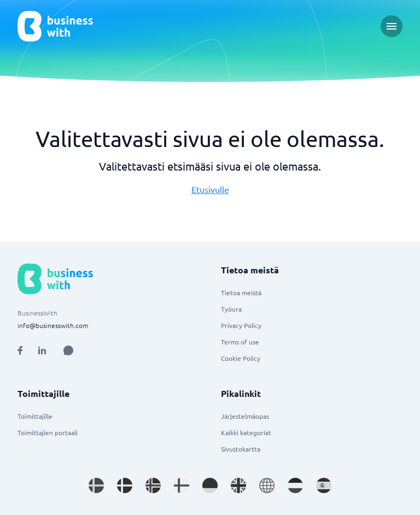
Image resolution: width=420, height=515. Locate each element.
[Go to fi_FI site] (182, 485)
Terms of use (240, 342)
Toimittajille (35, 416)
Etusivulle (210, 189)
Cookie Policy (241, 358)
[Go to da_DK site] (125, 485)
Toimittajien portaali (48, 432)
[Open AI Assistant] (68, 350)
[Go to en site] (267, 485)
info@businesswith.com (53, 325)
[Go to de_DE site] (210, 485)
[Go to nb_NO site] (153, 485)
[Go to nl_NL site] (295, 485)
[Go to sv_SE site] (96, 485)
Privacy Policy (241, 325)
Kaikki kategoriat (246, 432)
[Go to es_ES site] (324, 485)
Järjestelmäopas (245, 416)
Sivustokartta (241, 449)
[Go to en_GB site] (238, 485)
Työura (231, 309)
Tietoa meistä (241, 292)
